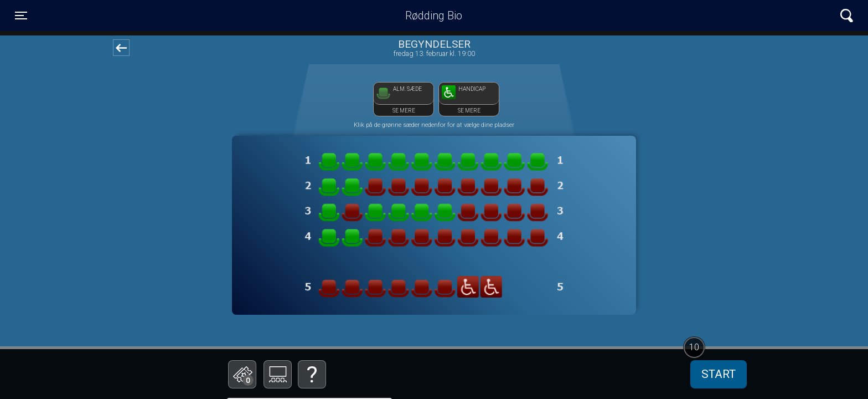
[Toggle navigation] (21, 16)
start (719, 374)
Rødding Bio (434, 16)
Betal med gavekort (309, 319)
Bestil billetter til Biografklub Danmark (309, 288)
